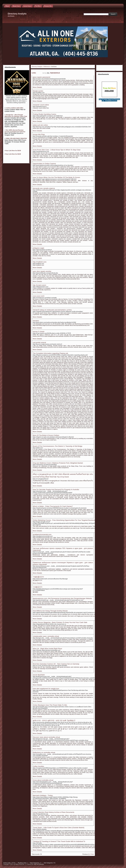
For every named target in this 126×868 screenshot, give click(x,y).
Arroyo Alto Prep (39, 134)
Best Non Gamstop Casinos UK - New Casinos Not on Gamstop (56, 664)
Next (92, 854)
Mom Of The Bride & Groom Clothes (46, 435)
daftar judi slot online (40, 125)
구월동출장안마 (38, 577)
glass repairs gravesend (41, 77)
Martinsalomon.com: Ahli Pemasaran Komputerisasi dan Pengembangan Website (62, 598)
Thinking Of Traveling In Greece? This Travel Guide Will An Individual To (59, 841)
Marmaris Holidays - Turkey (43, 795)
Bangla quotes (38, 91)
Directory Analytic (37, 67)
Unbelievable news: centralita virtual (46, 636)
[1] (89, 854)
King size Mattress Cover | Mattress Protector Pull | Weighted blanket (58, 463)
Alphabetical (55, 73)
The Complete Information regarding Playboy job (50, 353)
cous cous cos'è (39, 296)
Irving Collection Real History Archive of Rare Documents (53, 812)
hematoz (36, 321)
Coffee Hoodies (38, 766)
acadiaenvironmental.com (42, 534)
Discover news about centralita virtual (46, 737)
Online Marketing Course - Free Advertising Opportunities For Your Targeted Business (64, 520)
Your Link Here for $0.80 (13, 151)
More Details (37, 87)
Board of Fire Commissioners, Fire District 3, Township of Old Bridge (58, 446)
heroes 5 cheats (39, 332)
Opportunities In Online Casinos (44, 164)
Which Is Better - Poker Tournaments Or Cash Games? (53, 506)
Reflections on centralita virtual (44, 752)
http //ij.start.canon (39, 285)
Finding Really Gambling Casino (44, 114)
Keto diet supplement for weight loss (46, 689)
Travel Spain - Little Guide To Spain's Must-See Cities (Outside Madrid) (59, 828)
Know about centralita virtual (43, 780)
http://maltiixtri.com (40, 262)
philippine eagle (38, 248)
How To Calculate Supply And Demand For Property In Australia (56, 490)
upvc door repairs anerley (42, 271)
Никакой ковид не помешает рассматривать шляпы (52, 310)
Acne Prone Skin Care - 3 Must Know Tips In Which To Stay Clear (57, 150)
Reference (47, 67)
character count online (41, 105)
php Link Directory (39, 864)
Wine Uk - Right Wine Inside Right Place (47, 649)
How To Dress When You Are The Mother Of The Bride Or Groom (56, 177)
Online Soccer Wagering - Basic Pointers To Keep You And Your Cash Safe (60, 622)
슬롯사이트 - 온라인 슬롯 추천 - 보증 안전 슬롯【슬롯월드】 (54, 720)
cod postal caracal (39, 342)
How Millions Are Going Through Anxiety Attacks (50, 611)
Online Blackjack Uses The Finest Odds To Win (50, 705)
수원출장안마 (38, 587)
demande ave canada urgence (44, 188)
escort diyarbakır (39, 675)
